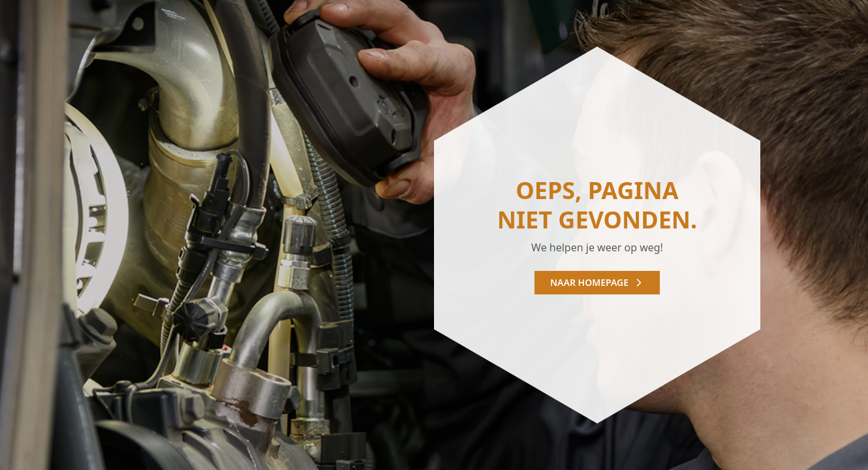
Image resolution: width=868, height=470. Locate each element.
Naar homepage (597, 282)
